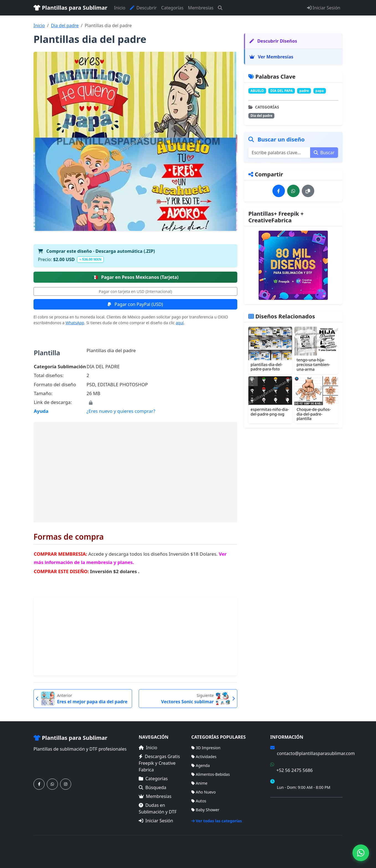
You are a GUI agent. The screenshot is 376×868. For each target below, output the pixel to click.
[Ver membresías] (293, 265)
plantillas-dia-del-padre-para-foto (266, 367)
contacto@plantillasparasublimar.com (316, 753)
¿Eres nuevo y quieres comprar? (121, 411)
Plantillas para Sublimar (70, 8)
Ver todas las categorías (217, 821)
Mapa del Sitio (283, 813)
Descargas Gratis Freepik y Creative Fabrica (159, 763)
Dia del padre (65, 25)
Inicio (120, 8)
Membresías (201, 8)
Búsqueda (153, 787)
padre (304, 91)
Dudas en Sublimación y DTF (158, 808)
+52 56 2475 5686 (294, 770)
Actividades (204, 757)
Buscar (324, 153)
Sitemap (335, 848)
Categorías (172, 8)
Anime (199, 783)
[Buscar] (220, 8)
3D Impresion (206, 748)
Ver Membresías (271, 57)
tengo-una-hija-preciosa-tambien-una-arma (313, 365)
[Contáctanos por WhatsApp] (52, 784)
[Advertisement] (135, 472)
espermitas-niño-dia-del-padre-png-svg (270, 412)
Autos (199, 801)
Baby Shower (205, 810)
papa (320, 91)
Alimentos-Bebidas (211, 774)
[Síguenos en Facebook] (39, 784)
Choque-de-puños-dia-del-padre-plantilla (314, 414)
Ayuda (41, 411)
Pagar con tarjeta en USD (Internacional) (135, 291)
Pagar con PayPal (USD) (135, 304)
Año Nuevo (204, 792)
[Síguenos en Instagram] (66, 784)
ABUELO (257, 91)
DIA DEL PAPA (282, 91)
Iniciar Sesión (324, 8)
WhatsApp (75, 323)
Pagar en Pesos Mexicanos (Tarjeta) (135, 277)
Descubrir (143, 8)
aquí (180, 323)
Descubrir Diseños (273, 41)
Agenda (201, 765)
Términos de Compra (289, 805)
